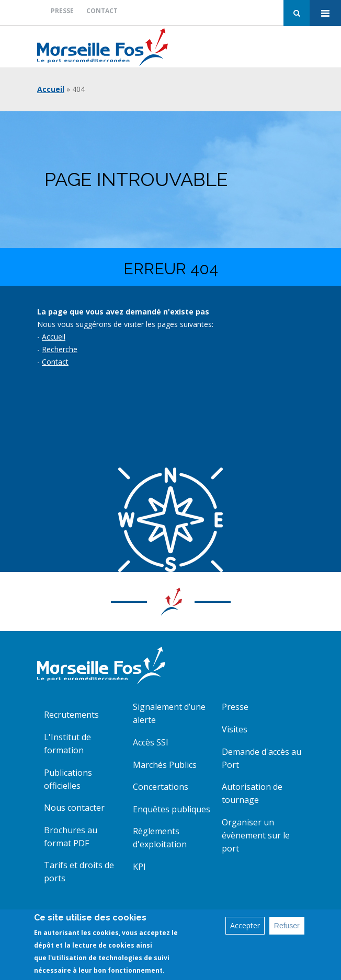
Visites (235, 729)
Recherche (60, 349)
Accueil (51, 89)
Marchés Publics (165, 765)
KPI (139, 867)
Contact (102, 11)
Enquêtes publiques (172, 809)
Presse (62, 11)
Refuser (287, 927)
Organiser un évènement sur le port (256, 835)
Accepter (245, 927)
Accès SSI (151, 742)
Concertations (161, 787)
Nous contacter (74, 808)
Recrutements (71, 715)
